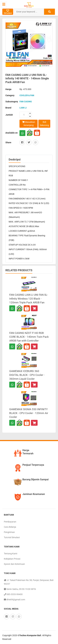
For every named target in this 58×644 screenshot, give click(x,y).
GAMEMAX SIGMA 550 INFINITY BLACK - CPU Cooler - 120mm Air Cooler (29, 413)
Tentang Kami (11, 554)
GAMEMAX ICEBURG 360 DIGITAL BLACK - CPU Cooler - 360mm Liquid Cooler (27, 375)
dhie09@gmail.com (14, 600)
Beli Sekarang (44, 124)
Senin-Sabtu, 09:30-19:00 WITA (20, 589)
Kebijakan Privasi (12, 559)
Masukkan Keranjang (29, 123)
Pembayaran (10, 522)
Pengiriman (9, 532)
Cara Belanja (10, 527)
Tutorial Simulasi (12, 537)
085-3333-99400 (13, 594)
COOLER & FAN (27, 95)
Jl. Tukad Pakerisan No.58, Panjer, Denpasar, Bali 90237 (29, 582)
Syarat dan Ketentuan (14, 564)
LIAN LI (23, 108)
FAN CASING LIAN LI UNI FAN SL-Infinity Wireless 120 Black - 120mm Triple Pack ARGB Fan (29, 299)
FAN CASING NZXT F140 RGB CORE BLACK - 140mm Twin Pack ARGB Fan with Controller (29, 337)
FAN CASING (26, 102)
